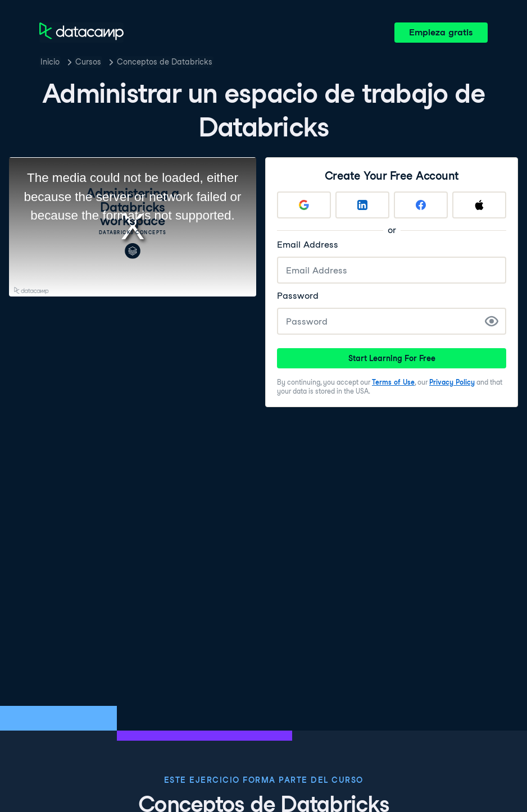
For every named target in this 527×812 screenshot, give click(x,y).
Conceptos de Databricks (165, 62)
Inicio (50, 62)
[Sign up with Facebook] (421, 205)
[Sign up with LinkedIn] (362, 205)
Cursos (88, 62)
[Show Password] (492, 321)
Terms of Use (393, 382)
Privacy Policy (452, 382)
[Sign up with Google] (304, 205)
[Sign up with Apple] (479, 205)
